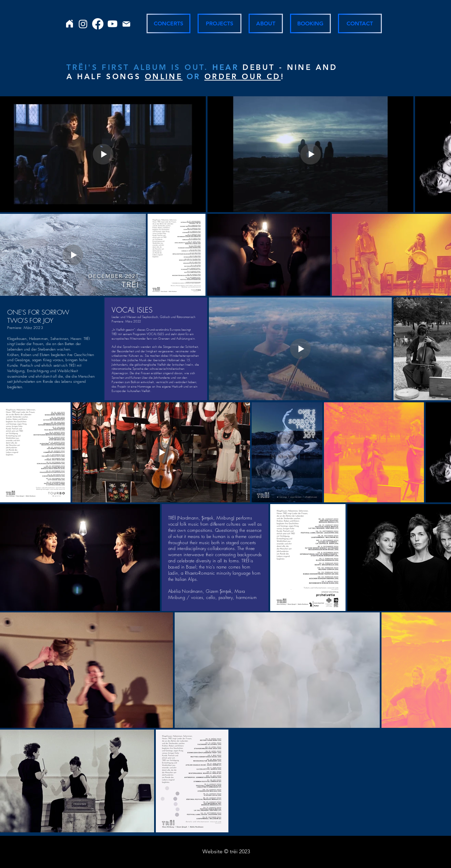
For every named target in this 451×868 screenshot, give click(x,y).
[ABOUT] (266, 23)
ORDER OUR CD (243, 77)
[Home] (70, 23)
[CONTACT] (360, 23)
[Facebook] (98, 24)
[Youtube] (112, 24)
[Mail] (126, 24)
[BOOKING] (310, 23)
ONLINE (164, 77)
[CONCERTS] (168, 23)
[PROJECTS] (220, 23)
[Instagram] (83, 24)
